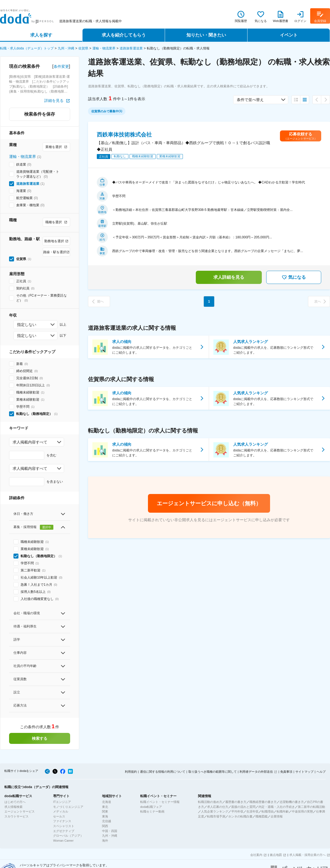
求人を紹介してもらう (124, 35)
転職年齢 (283, 811)
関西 (105, 826)
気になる (294, 277)
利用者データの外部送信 (256, 772)
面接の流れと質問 (243, 807)
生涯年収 (252, 811)
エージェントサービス (20, 811)
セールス (59, 816)
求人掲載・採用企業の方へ (307, 855)
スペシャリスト (64, 826)
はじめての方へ (15, 802)
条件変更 (61, 66)
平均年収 (237, 811)
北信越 (107, 821)
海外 (105, 841)
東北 (105, 807)
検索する (40, 738)
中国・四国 (110, 831)
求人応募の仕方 (218, 807)
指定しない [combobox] (27, 325)
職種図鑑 (262, 816)
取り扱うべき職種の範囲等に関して (213, 772)
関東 (105, 811)
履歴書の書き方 (236, 802)
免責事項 (286, 772)
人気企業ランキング (215, 811)
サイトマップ (304, 772)
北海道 (107, 802)
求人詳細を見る (229, 277)
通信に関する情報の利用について (163, 772)
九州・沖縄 (66, 48)
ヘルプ (321, 772)
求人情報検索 (13, 807)
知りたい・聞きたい (206, 35)
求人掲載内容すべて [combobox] (30, 442)
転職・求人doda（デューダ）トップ (27, 48)
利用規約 (131, 772)
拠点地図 (276, 855)
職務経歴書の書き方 (263, 802)
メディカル (61, 811)
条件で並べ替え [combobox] (250, 100)
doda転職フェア (151, 807)
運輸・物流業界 (104, 48)
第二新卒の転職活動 (311, 807)
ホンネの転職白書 (240, 816)
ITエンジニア (62, 802)
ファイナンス (62, 821)
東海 (105, 816)
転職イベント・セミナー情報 (160, 802)
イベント (289, 35)
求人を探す (41, 35)
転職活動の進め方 (210, 802)
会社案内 (256, 855)
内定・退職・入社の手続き (277, 807)
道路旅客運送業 (131, 48)
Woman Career (63, 841)
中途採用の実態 (302, 811)
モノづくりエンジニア (68, 807)
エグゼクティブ (64, 831)
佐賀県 (83, 48)
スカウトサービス (16, 816)
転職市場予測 (216, 816)
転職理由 (268, 811)
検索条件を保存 (40, 114)
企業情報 (277, 816)
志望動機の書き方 (292, 802)
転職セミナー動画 (152, 811)
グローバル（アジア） (68, 836)
